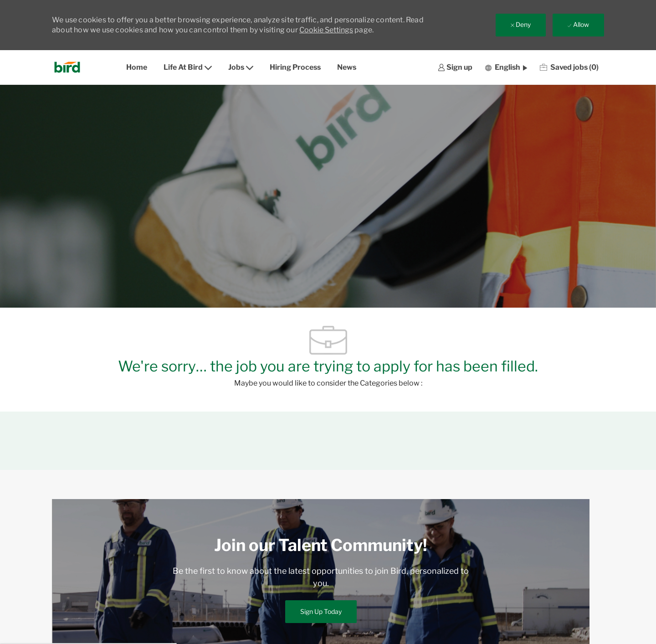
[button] (506, 67)
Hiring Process (295, 67)
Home (137, 67)
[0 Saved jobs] (569, 67)
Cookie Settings (326, 30)
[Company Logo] (70, 67)
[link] (455, 68)
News (347, 67)
